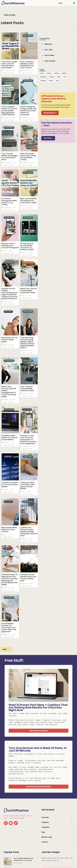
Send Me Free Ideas (39, 731)
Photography (44, 77)
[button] (74, 3)
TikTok (59, 77)
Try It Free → (48, 138)
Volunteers (43, 81)
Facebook (49, 73)
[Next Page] (6, 649)
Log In (61, 3)
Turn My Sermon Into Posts (38, 787)
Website (51, 81)
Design (42, 73)
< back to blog (9, 15)
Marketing (65, 73)
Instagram (57, 73)
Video (65, 77)
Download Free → (50, 113)
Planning (52, 77)
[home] (13, 3)
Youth (57, 81)
